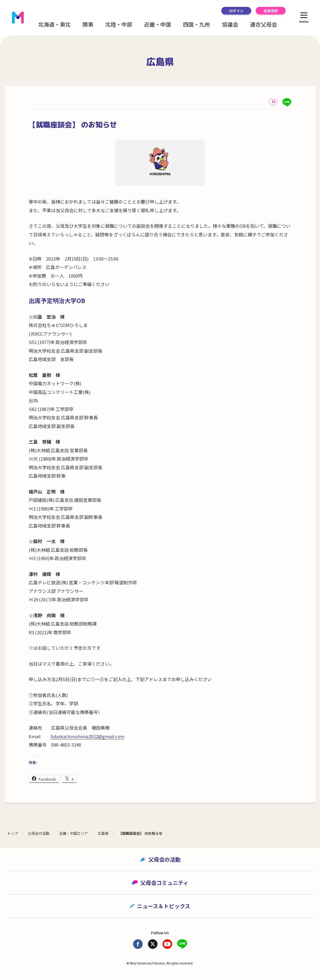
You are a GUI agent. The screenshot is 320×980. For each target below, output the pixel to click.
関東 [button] (88, 24)
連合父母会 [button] (263, 24)
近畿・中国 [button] (158, 24)
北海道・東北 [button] (54, 24)
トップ (13, 833)
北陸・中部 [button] (119, 24)
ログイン (236, 11)
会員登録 (271, 11)
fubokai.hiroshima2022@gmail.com (87, 736)
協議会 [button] (230, 24)
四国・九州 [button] (196, 24)
